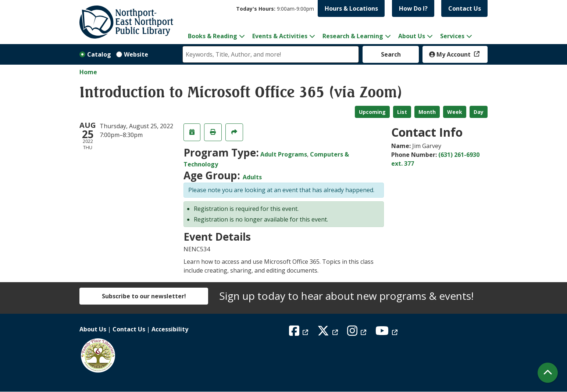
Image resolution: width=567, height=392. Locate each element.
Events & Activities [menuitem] (280, 36)
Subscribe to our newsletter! (144, 296)
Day (479, 112)
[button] (275, 9)
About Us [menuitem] (412, 36)
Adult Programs (284, 154)
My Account (451, 54)
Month (427, 112)
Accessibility (170, 329)
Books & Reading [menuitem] (213, 36)
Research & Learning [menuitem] (353, 36)
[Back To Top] (548, 373)
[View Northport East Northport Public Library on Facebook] (299, 333)
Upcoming (372, 112)
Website (136, 54)
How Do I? (413, 8)
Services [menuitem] (452, 36)
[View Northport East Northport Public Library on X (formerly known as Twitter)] (329, 333)
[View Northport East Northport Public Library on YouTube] (387, 333)
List (402, 112)
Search (391, 54)
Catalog (99, 54)
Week (455, 112)
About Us (93, 329)
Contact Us (465, 8)
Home (88, 72)
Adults (252, 177)
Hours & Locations (351, 8)
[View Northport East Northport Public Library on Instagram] (358, 333)
